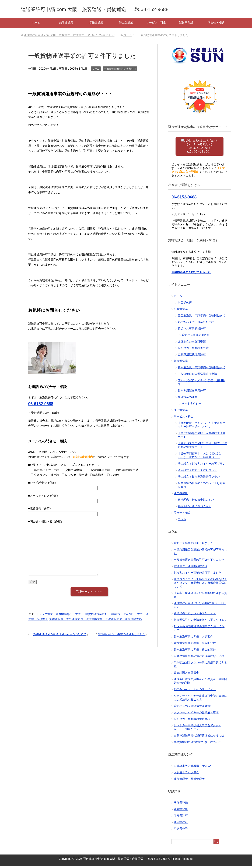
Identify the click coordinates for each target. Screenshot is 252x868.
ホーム (36, 24)
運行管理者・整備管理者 (189, 781)
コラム (96, 70)
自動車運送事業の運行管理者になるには (199, 658)
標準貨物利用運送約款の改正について (198, 744)
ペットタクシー (192, 405)
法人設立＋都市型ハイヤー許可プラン (202, 465)
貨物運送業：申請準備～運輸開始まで (202, 369)
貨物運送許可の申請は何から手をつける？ (60, 635)
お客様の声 (185, 304)
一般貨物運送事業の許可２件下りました (199, 561)
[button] (199, 99)
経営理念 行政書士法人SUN (196, 501)
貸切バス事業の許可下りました (193, 545)
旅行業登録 (181, 804)
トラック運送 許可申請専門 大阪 (58, 615)
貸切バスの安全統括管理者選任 (193, 708)
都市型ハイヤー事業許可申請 (196, 324)
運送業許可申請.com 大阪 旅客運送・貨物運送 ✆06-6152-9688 (116, 9)
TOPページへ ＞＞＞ (89, 593)
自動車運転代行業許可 (192, 356)
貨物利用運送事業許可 (192, 392)
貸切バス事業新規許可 (192, 330)
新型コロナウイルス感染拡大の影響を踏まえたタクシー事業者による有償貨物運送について (200, 585)
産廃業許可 (181, 817)
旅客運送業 (66, 24)
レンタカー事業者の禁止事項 (192, 721)
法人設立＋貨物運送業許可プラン (199, 478)
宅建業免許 (181, 830)
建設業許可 (181, 824)
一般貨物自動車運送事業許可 (120, 70)
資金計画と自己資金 (186, 674)
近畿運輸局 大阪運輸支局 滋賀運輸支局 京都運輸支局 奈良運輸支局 (96, 620)
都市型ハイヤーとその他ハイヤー (195, 691)
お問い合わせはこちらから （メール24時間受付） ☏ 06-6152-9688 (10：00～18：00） (200, 148)
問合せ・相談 (216, 24)
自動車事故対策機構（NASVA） (194, 768)
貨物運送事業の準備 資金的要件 (195, 651)
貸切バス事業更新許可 (196, 337)
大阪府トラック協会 (186, 774)
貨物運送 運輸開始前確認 (191, 568)
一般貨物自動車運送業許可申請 (197, 376)
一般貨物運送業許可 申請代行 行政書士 (109, 615)
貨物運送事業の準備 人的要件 (193, 638)
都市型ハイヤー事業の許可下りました (121, 635)
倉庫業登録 (181, 811)
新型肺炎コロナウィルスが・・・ (195, 615)
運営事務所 (186, 24)
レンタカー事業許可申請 (193, 350)
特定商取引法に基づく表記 (195, 508)
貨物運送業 (96, 24)
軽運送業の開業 (188, 399)
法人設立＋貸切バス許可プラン (197, 472)
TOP (69, 36)
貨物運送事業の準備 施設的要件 (195, 645)
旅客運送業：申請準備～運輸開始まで (202, 317)
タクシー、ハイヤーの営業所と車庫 (196, 714)
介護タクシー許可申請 (192, 343)
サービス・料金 (156, 24)
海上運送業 (126, 24)
